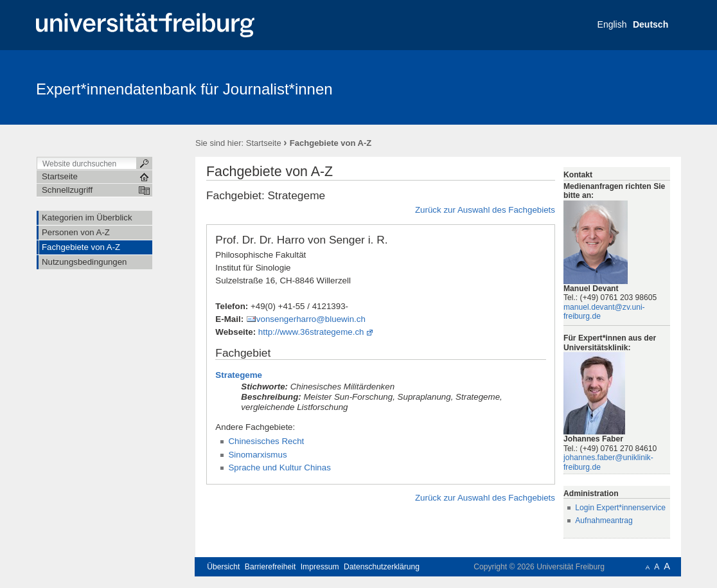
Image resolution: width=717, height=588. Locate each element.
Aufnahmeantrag (604, 521)
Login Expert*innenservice (620, 508)
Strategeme (239, 375)
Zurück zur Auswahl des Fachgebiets (485, 210)
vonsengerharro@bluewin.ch (311, 319)
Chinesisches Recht (266, 441)
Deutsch (651, 24)
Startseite (264, 143)
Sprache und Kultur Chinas (279, 468)
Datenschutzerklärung (382, 567)
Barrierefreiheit (270, 567)
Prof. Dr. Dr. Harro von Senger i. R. (301, 240)
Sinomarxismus (257, 455)
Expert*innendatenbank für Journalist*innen (184, 89)
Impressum (320, 567)
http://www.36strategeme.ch (311, 332)
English (612, 24)
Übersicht (223, 567)
